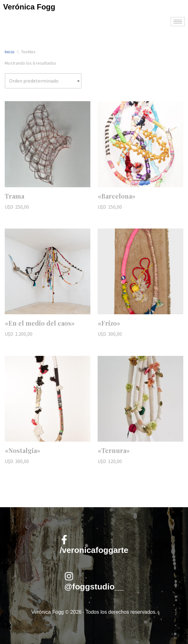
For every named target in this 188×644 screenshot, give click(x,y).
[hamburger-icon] (178, 22)
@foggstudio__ (94, 587)
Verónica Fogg (29, 7)
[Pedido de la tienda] (43, 81)
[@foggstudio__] (69, 576)
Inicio (10, 52)
